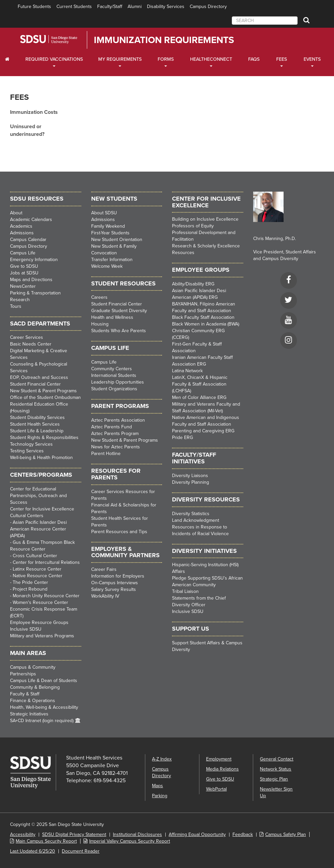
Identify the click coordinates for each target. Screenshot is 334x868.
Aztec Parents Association (118, 420)
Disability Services (166, 7)
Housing (100, 324)
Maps (157, 786)
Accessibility (23, 834)
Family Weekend (108, 226)
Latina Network (187, 371)
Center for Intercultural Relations (46, 562)
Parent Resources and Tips (119, 532)
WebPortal (216, 789)
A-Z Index (162, 759)
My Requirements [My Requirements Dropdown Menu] (120, 59)
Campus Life (23, 253)
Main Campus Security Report (46, 841)
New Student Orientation (117, 240)
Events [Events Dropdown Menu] (312, 59)
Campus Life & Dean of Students (44, 681)
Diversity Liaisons (190, 476)
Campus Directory (208, 7)
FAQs (254, 59)
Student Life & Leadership (37, 431)
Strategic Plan (274, 779)
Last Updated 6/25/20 (33, 851)
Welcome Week (107, 266)
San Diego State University (58, 39)
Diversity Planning (191, 482)
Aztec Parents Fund (112, 427)
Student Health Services (35, 424)
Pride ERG (183, 438)
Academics (21, 226)
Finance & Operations (33, 701)
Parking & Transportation (35, 293)
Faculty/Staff (110, 7)
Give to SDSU (24, 266)
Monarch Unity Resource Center (46, 596)
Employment (219, 759)
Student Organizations (114, 389)
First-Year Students (110, 233)
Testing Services (27, 451)
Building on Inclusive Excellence (205, 219)
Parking (160, 796)
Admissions (22, 233)
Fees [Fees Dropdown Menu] (282, 59)
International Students (114, 375)
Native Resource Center (38, 576)
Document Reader (81, 851)
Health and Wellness (112, 317)
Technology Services (31, 444)
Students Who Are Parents (119, 331)
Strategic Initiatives (29, 714)
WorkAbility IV (105, 596)
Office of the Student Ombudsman (45, 397)
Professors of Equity (193, 226)
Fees (19, 97)
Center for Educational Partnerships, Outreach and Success (38, 496)
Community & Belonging (35, 687)
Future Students (34, 7)
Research (20, 300)
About (16, 213)
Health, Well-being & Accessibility (44, 707)
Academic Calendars (31, 220)
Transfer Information (112, 260)
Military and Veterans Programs (42, 636)
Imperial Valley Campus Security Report (130, 841)
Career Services (27, 337)
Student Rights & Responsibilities (44, 438)
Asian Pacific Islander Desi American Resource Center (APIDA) (38, 529)
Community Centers (112, 369)
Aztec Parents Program (115, 433)
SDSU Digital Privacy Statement (74, 834)
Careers (99, 297)
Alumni (135, 7)
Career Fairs (104, 569)
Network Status (276, 769)
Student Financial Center (35, 384)
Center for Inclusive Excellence (42, 509)
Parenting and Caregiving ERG (203, 431)
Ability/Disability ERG (193, 284)
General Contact (277, 759)
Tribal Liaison (185, 591)
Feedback (243, 834)
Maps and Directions (31, 280)
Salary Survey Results (114, 589)
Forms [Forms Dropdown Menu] (166, 59)
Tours (16, 306)
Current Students (74, 7)
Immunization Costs (34, 112)
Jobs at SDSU (24, 273)
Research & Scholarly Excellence (206, 246)
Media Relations (222, 769)
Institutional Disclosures (137, 834)
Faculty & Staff (25, 694)
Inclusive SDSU (26, 629)
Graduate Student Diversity (119, 311)
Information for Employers (118, 576)
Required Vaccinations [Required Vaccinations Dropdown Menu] (54, 59)
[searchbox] (265, 21)
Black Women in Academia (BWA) (206, 324)
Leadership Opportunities (118, 382)
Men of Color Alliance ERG (199, 397)
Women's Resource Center (40, 602)
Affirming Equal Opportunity (197, 834)
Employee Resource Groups (39, 622)
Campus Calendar (28, 240)
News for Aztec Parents (116, 447)
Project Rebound (30, 589)
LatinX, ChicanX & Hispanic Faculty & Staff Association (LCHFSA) (200, 384)
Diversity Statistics (191, 514)
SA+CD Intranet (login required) (42, 721)
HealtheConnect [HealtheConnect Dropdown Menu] (211, 59)
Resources (183, 253)
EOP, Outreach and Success (39, 377)
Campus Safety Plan (286, 834)
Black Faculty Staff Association (203, 317)
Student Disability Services (37, 417)
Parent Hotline (106, 454)
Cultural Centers (27, 516)
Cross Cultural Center (35, 556)
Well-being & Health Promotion (41, 458)
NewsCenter (23, 286)
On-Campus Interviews (115, 583)
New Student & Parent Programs (43, 391)
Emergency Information (34, 260)
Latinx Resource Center (37, 569)
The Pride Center (30, 582)
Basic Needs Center (31, 344)
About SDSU (104, 213)
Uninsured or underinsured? (27, 130)
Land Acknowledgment (196, 520)
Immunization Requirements (164, 40)
